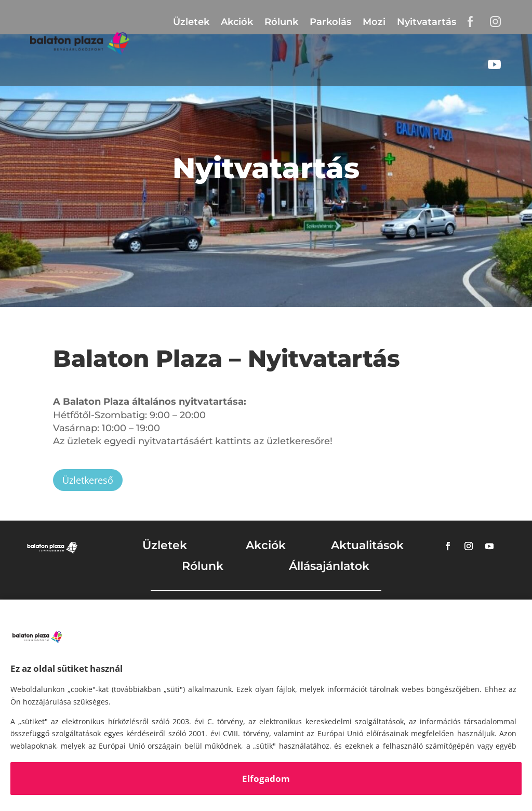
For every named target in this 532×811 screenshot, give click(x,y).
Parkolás (330, 22)
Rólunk (281, 22)
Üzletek (191, 22)
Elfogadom (266, 779)
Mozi (374, 22)
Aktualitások (367, 545)
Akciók (237, 22)
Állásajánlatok (329, 566)
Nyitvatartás (427, 22)
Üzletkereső (88, 480)
